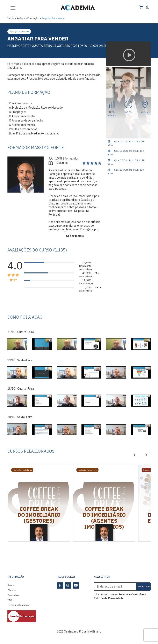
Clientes (12, 590)
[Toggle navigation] (13, 8)
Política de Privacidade (109, 598)
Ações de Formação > (29, 18)
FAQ (10, 600)
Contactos (13, 595)
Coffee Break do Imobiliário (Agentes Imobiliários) (104, 518)
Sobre (11, 585)
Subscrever (144, 586)
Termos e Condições (19, 605)
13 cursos (58, 163)
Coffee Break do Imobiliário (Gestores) (39, 515)
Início (11, 18)
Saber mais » (75, 236)
